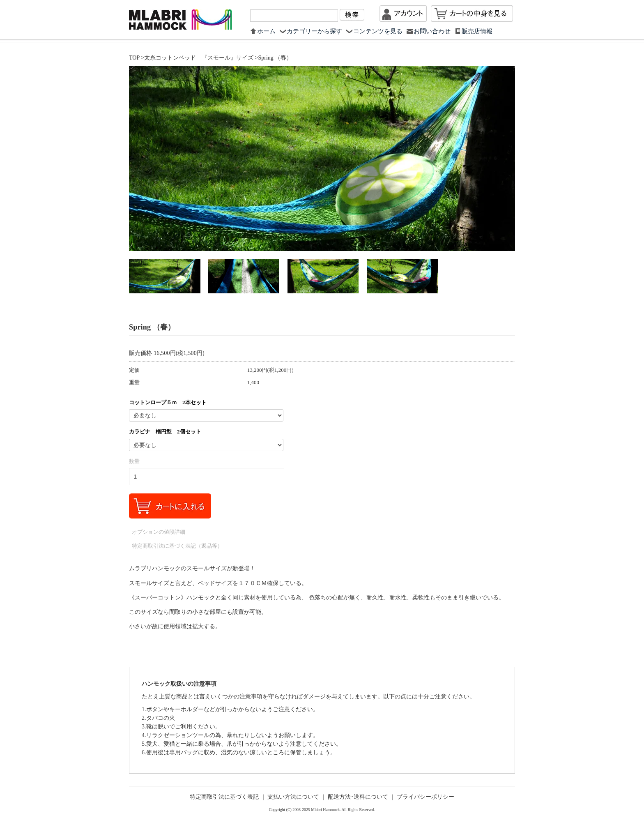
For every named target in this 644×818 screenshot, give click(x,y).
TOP (134, 58)
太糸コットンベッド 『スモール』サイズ (199, 58)
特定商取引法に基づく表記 (224, 797)
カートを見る (472, 14)
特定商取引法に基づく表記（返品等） (177, 546)
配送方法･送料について (358, 797)
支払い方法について (293, 797)
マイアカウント (403, 14)
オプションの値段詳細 (159, 532)
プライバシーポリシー (425, 797)
